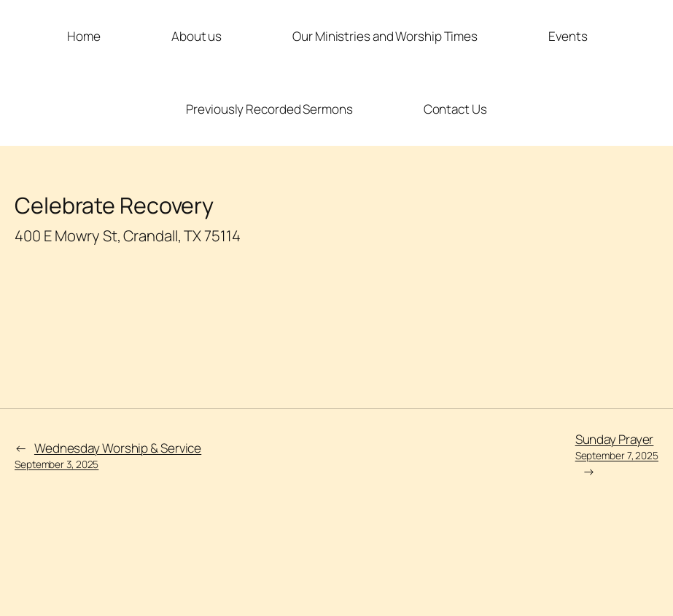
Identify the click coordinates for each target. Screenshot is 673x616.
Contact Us (455, 109)
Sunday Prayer (617, 447)
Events (568, 36)
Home (84, 36)
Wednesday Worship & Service (108, 455)
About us (197, 36)
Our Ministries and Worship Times (385, 36)
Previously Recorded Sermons (269, 109)
